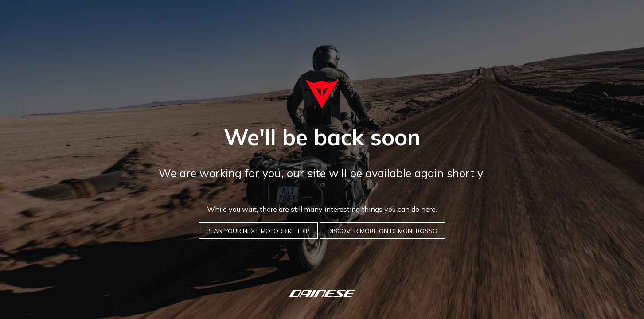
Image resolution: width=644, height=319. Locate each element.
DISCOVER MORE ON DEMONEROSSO (382, 231)
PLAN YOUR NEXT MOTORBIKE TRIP (258, 231)
